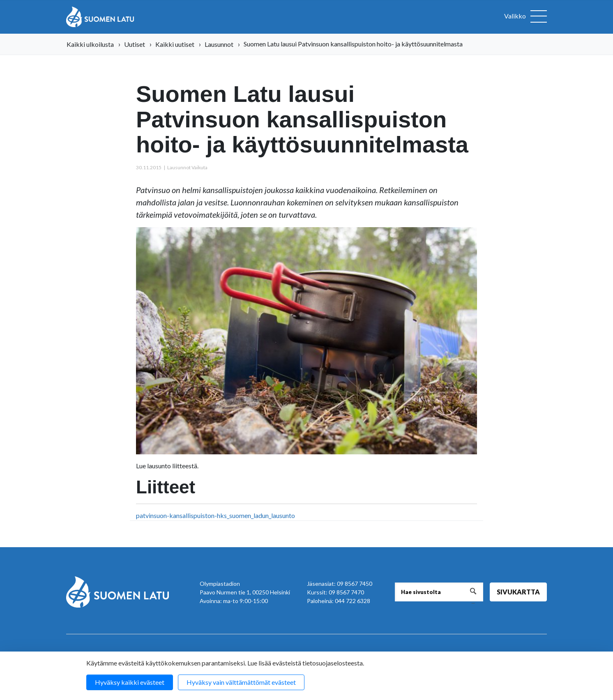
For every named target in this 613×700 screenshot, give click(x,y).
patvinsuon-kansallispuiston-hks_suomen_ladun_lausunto (215, 515)
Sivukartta (518, 592)
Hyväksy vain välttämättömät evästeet (241, 682)
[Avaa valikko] (525, 17)
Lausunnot (219, 44)
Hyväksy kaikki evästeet (130, 682)
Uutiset (135, 44)
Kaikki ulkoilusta (90, 44)
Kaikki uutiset (175, 44)
